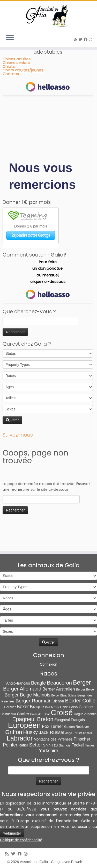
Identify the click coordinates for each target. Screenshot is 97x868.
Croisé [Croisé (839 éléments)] (62, 712)
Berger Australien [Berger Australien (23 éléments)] (59, 689)
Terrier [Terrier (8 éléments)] (89, 745)
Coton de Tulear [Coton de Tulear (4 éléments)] (40, 714)
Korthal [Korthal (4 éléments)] (87, 733)
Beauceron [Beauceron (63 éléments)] (59, 683)
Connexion (48, 664)
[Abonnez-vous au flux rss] (76, 39)
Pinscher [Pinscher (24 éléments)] (82, 739)
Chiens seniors (16, 63)
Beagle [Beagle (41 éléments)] (38, 683)
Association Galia (34, 862)
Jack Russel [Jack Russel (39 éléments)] (51, 732)
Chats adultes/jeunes (23, 70)
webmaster (12, 833)
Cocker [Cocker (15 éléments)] (23, 714)
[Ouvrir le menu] (10, 38)
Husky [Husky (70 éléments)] (31, 732)
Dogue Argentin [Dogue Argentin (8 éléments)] (85, 714)
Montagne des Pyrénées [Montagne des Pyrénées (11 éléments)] (53, 739)
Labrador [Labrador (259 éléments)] (20, 738)
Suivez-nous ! (19, 435)
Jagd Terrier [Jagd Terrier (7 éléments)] (74, 733)
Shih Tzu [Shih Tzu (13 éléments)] (51, 745)
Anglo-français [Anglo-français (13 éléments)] (18, 683)
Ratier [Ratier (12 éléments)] (23, 745)
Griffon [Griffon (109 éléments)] (14, 732)
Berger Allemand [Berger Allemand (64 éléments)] (22, 689)
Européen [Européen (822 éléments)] (24, 725)
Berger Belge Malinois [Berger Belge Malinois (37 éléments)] (28, 695)
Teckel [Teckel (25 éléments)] (78, 745)
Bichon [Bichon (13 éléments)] (58, 701)
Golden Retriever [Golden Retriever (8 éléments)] (77, 727)
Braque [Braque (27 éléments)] (37, 707)
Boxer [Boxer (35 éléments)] (23, 707)
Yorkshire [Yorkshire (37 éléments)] (48, 751)
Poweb (77, 862)
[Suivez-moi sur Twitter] (81, 39)
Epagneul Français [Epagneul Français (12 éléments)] (70, 720)
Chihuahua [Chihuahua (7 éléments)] (8, 714)
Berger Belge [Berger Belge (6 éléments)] (85, 689)
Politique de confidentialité (21, 840)
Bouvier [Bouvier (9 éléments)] (10, 707)
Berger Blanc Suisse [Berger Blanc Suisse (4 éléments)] (64, 695)
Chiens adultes (17, 59)
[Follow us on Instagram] (91, 39)
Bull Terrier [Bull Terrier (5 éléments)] (52, 707)
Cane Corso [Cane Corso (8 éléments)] (69, 707)
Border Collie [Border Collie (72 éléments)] (80, 701)
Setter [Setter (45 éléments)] (36, 745)
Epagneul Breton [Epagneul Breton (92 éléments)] (33, 719)
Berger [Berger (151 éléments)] (82, 682)
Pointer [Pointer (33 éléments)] (10, 745)
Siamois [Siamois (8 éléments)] (65, 745)
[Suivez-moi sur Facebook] (86, 39)
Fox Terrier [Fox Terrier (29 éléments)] (53, 726)
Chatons (11, 74)
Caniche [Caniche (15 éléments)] (86, 707)
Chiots (9, 67)
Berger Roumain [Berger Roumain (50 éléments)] (33, 701)
